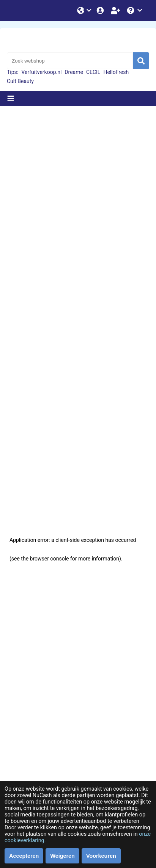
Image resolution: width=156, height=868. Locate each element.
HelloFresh (116, 72)
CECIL (93, 72)
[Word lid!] (116, 10)
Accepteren (24, 856)
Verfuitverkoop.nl (41, 72)
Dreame (74, 72)
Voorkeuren (101, 856)
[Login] (101, 10)
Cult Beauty (20, 81)
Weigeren (62, 856)
